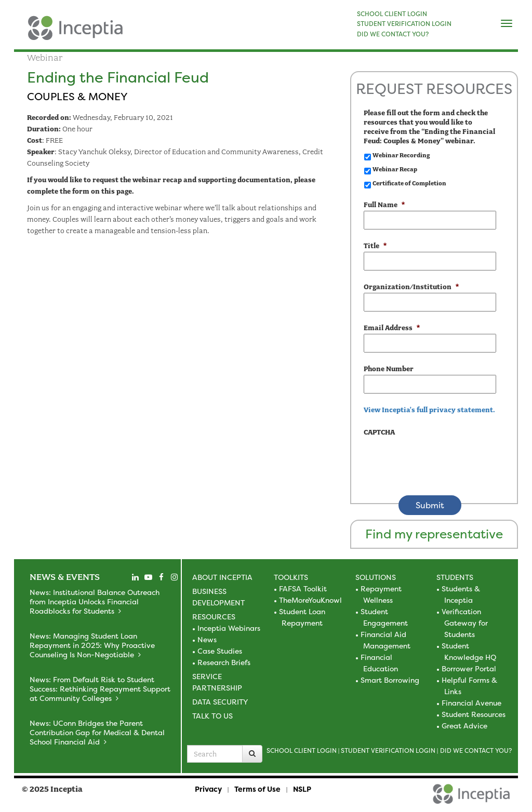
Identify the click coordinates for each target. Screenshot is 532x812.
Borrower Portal (469, 668)
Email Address (392, 328)
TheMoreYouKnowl (310, 600)
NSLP (302, 789)
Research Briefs (224, 662)
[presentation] (443, 458)
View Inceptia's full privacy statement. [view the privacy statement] (429, 410)
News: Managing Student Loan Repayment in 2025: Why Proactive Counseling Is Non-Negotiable (92, 645)
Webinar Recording (401, 155)
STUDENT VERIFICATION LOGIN (404, 24)
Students (455, 577)
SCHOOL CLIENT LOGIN (392, 14)
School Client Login (302, 750)
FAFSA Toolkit (303, 588)
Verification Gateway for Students (465, 623)
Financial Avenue (471, 703)
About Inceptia (222, 577)
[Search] (252, 754)
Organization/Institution (411, 287)
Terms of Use (257, 789)
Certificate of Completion (409, 183)
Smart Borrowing (390, 680)
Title (375, 246)
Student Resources (474, 714)
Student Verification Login (388, 750)
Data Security (220, 702)
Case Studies (220, 651)
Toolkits (291, 577)
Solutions (376, 577)
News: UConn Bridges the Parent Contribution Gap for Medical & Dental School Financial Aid (97, 732)
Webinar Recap (395, 169)
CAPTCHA (379, 432)
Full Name (384, 205)
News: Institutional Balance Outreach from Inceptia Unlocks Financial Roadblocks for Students (95, 601)
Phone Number (389, 369)
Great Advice (464, 726)
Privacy (208, 789)
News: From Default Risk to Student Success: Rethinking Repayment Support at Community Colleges (100, 689)
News (207, 639)
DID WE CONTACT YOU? (393, 34)
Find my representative (434, 534)
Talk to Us (212, 716)
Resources (214, 617)
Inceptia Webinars (229, 628)
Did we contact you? (476, 750)
